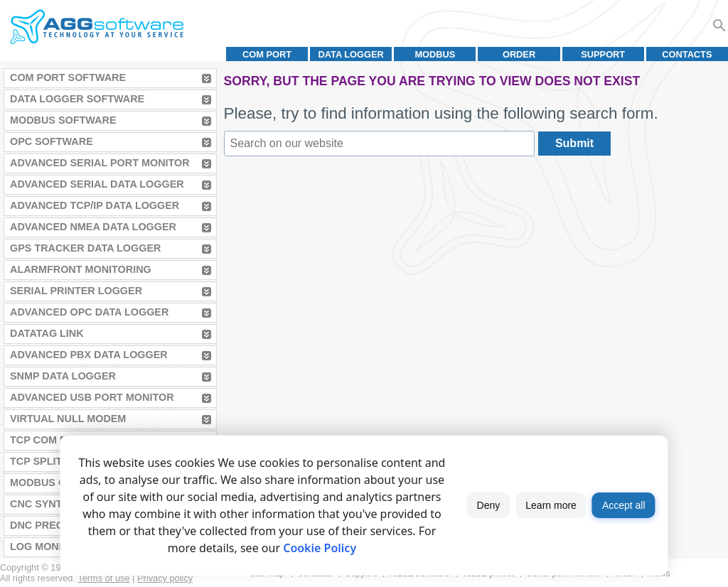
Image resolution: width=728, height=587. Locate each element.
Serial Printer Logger (76, 291)
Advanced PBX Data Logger (89, 355)
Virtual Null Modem (68, 419)
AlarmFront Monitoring (81, 269)
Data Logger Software (77, 99)
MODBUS (435, 54)
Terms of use (103, 578)
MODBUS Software (63, 120)
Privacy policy (165, 578)
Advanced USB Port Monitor (92, 397)
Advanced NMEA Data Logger (93, 227)
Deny (489, 505)
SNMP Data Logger (63, 376)
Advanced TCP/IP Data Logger (95, 205)
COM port (267, 54)
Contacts (687, 54)
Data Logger (351, 54)
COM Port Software (68, 77)
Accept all (624, 505)
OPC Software (52, 141)
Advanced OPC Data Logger (89, 312)
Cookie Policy (320, 548)
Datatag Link (47, 333)
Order (519, 54)
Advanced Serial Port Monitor (100, 163)
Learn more (551, 505)
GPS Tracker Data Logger (85, 248)
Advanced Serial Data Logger (97, 184)
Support (603, 54)
